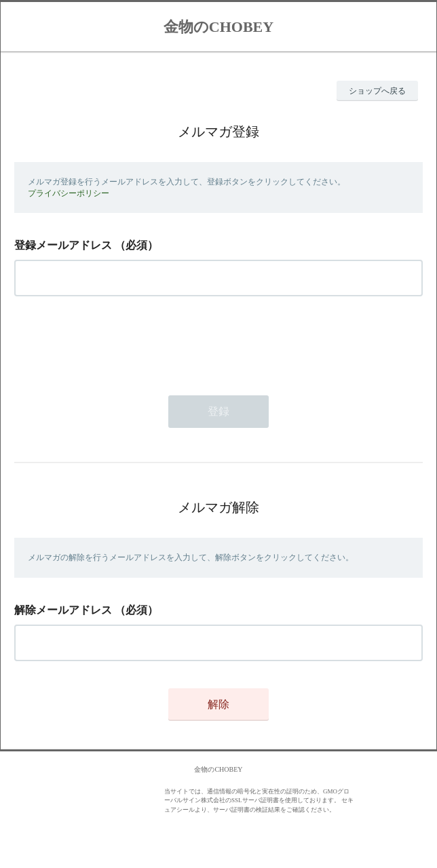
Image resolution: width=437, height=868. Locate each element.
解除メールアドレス (63, 610)
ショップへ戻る (377, 91)
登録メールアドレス (63, 245)
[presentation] (117, 342)
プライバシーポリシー (69, 193)
